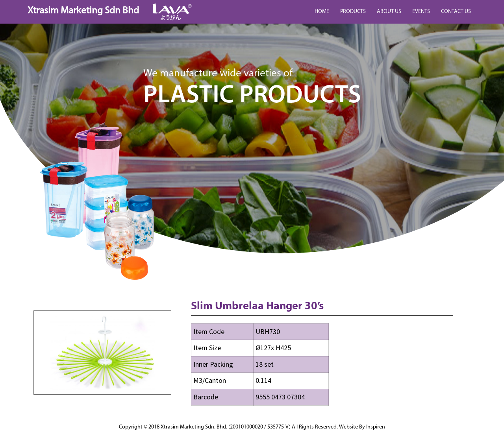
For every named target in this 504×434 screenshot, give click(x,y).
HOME (322, 12)
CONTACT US (456, 12)
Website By (362, 427)
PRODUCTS (353, 12)
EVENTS (421, 12)
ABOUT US (389, 12)
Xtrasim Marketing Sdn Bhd (83, 11)
